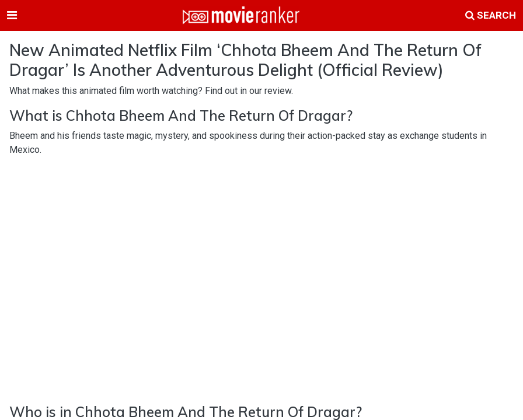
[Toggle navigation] (12, 15)
